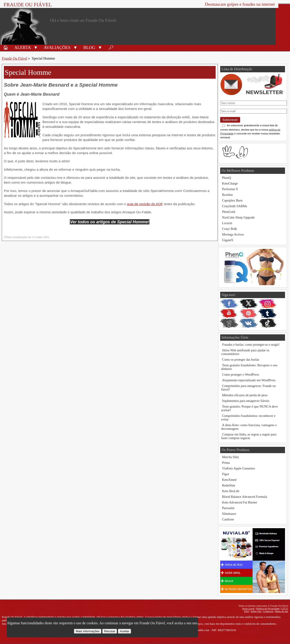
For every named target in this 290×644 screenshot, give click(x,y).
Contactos (268, 611)
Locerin (227, 223)
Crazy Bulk (229, 229)
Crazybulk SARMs (234, 206)
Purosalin (228, 508)
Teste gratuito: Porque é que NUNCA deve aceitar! (249, 408)
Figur (225, 474)
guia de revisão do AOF (145, 204)
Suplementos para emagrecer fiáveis (246, 401)
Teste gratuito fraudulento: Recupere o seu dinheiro (249, 367)
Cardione (228, 519)
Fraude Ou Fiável (28, 5)
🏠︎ (6, 47)
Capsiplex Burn (232, 200)
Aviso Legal (248, 608)
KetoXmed (229, 480)
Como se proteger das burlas (241, 360)
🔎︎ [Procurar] (111, 47)
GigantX (228, 240)
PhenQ (226, 178)
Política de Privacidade (268, 608)
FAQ (246, 611)
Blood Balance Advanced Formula (245, 497)
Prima (226, 463)
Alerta (23, 47)
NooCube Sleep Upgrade (238, 217)
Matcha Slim (230, 457)
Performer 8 (230, 189)
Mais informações (88, 631)
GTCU (285, 608)
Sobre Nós (256, 611)
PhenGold (229, 212)
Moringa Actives (233, 234)
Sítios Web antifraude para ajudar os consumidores (245, 352)
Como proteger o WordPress (240, 374)
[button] (36, 47)
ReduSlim (229, 485)
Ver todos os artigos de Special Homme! (110, 222)
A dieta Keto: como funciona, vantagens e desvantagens (249, 427)
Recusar (110, 631)
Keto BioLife (231, 491)
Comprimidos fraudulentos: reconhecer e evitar (248, 418)
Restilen (227, 195)
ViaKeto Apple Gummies (238, 468)
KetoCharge (230, 183)
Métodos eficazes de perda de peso (245, 395)
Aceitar (124, 631)
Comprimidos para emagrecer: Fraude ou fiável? (248, 388)
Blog (89, 47)
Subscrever (230, 120)
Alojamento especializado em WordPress (249, 380)
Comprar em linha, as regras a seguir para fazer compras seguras (249, 436)
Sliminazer (229, 514)
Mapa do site (282, 611)
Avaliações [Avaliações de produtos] (57, 47)
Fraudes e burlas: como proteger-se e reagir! (251, 345)
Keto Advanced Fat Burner (240, 502)
